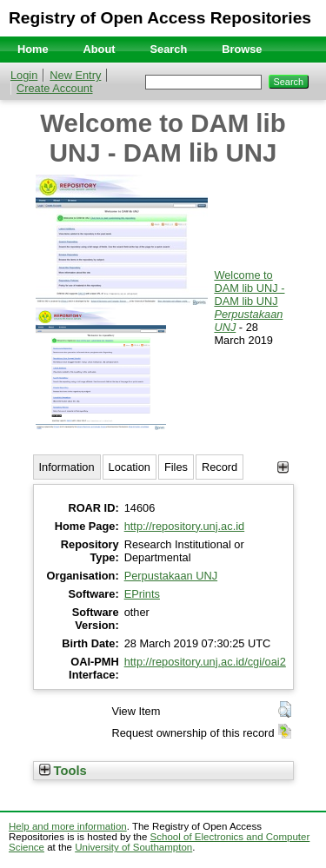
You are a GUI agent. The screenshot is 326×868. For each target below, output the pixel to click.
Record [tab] (220, 467)
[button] (285, 710)
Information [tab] (67, 467)
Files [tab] (176, 467)
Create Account (55, 88)
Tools (63, 771)
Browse (242, 49)
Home (33, 49)
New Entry (75, 75)
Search (169, 49)
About (100, 49)
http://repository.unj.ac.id (184, 526)
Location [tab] (130, 467)
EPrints (142, 594)
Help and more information (68, 826)
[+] (283, 467)
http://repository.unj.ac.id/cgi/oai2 (205, 662)
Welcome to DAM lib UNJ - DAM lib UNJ (249, 288)
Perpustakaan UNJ (171, 576)
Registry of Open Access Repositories (160, 18)
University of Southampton (133, 847)
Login (24, 75)
